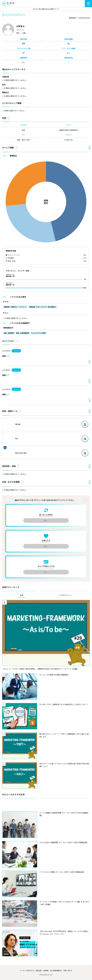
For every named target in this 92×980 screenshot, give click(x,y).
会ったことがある (46, 515)
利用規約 (46, 970)
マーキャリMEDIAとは (27, 970)
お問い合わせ (68, 970)
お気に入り (46, 540)
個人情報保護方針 (56, 970)
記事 (22, 595)
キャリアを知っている (46, 566)
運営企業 (39, 970)
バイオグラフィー (65, 595)
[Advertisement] (46, 806)
